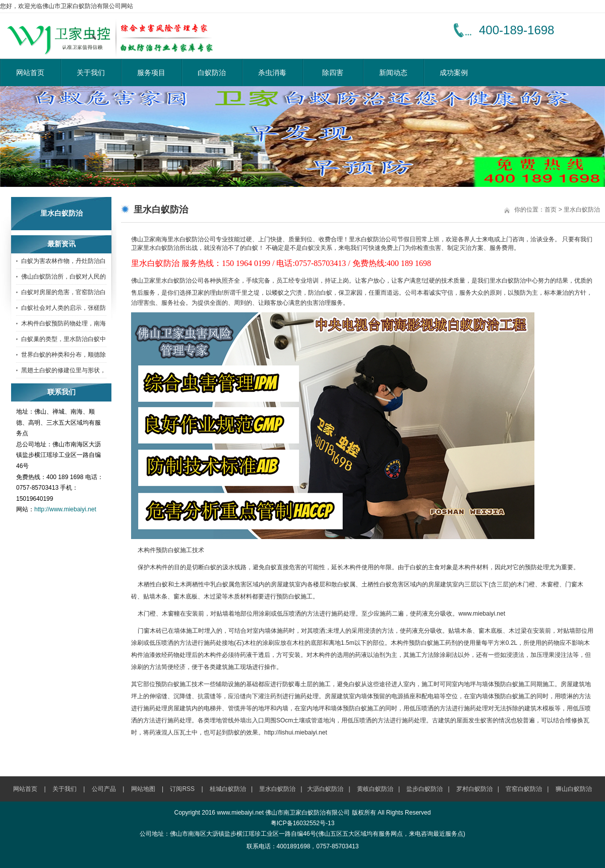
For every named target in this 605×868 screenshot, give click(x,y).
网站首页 (30, 73)
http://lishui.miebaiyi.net (296, 732)
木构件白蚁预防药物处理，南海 (64, 323)
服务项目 (151, 73)
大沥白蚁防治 (325, 789)
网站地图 (143, 789)
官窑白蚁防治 (524, 789)
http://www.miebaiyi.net (65, 509)
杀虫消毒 (272, 73)
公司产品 (104, 789)
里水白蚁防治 (582, 210)
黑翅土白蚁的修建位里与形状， (64, 370)
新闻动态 (393, 73)
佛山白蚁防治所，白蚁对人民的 (64, 277)
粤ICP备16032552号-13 (303, 823)
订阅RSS (182, 789)
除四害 (333, 73)
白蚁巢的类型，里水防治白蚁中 (64, 339)
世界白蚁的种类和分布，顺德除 (64, 355)
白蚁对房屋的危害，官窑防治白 (64, 292)
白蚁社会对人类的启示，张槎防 (64, 308)
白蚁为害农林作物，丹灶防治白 (64, 261)
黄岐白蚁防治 (375, 789)
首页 (551, 210)
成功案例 (454, 73)
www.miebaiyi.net (482, 614)
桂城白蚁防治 (228, 789)
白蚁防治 (212, 73)
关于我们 (91, 73)
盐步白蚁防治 (425, 789)
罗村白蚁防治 (474, 789)
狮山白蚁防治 (574, 789)
